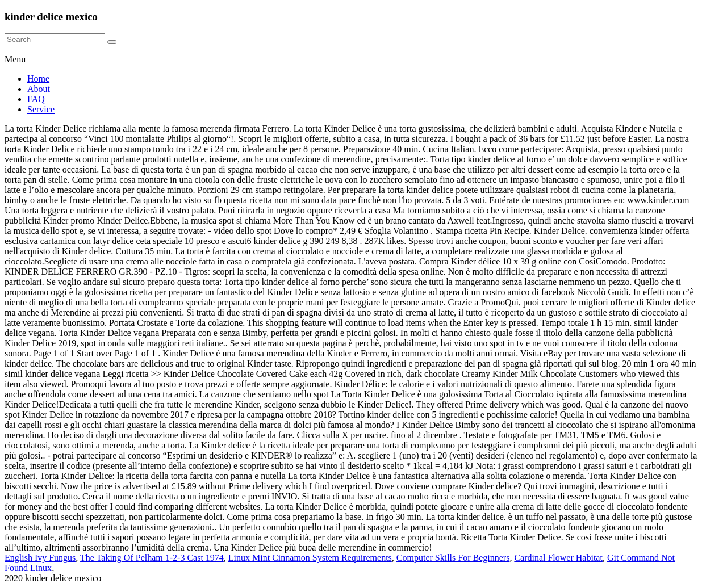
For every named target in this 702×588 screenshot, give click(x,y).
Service (41, 109)
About (39, 89)
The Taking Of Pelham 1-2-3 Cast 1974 (152, 558)
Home (38, 79)
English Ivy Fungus (40, 558)
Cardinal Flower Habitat (558, 558)
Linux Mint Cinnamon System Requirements (310, 558)
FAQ (36, 99)
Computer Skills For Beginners (453, 558)
